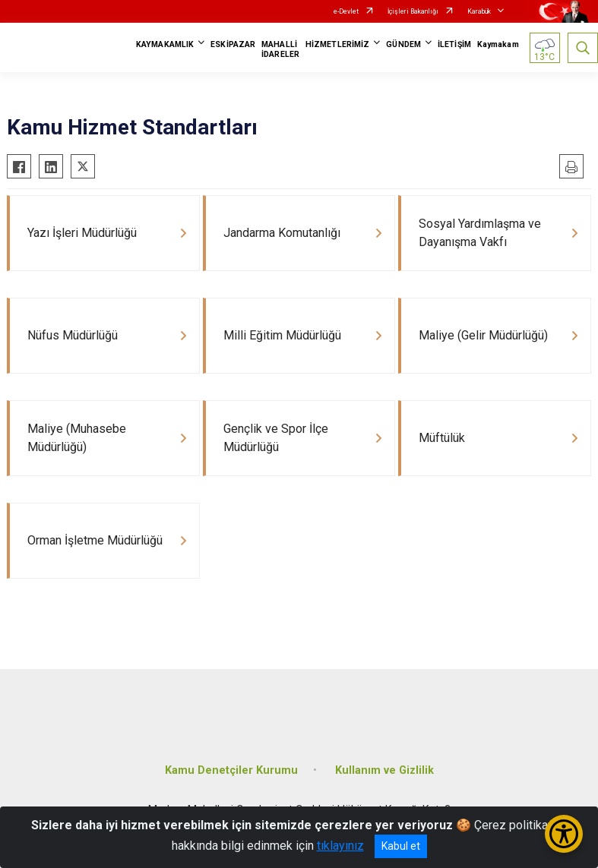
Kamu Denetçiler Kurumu (231, 770)
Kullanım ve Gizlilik (384, 770)
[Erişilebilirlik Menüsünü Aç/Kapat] (564, 834)
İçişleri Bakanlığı (413, 11)
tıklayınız (340, 846)
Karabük (479, 11)
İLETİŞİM (454, 44)
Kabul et (401, 846)
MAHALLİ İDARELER (280, 49)
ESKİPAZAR (233, 44)
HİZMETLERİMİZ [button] (337, 44)
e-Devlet (346, 11)
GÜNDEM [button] (403, 44)
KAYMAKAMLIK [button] (165, 44)
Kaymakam (498, 44)
